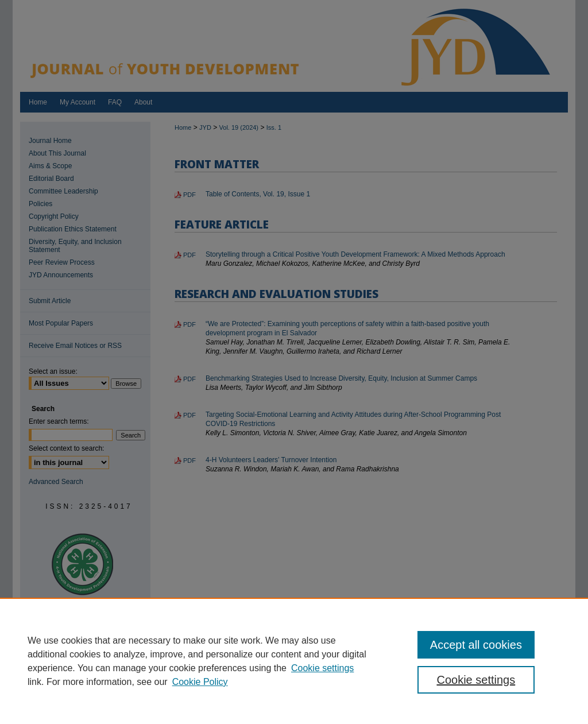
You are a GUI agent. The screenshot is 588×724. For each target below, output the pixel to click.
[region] (294, 661)
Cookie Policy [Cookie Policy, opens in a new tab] (200, 682)
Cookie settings (322, 668)
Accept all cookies (476, 645)
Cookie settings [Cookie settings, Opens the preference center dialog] (476, 680)
